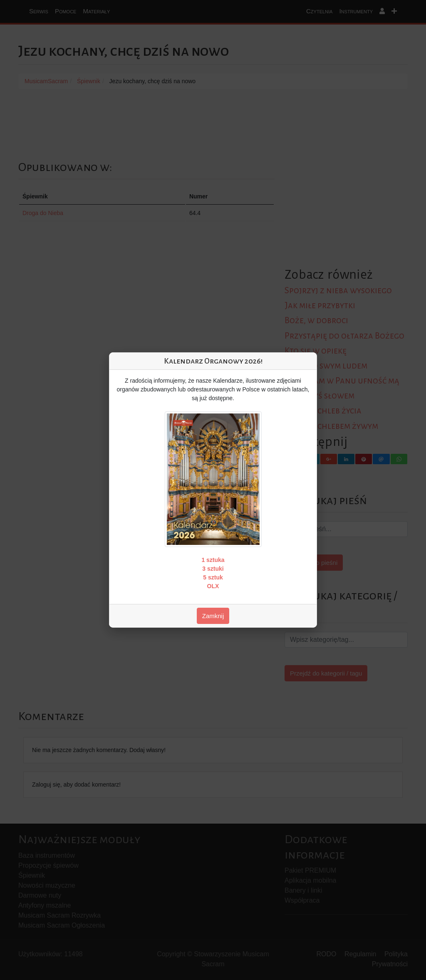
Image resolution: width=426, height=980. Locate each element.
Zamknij (213, 616)
